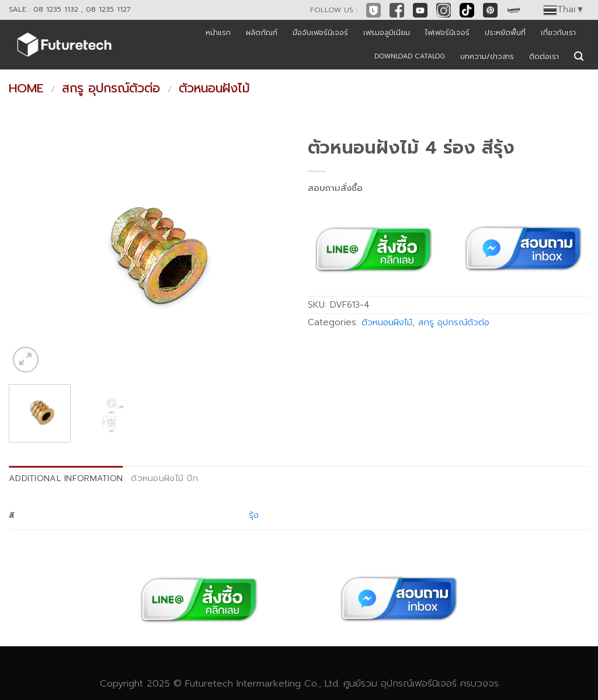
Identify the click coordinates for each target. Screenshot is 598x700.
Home (26, 88)
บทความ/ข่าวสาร (487, 56)
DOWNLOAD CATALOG (410, 56)
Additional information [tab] (66, 478)
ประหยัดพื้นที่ (505, 32)
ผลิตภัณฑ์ (262, 32)
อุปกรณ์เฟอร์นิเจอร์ (419, 683)
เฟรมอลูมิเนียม (387, 32)
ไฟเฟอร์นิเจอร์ (447, 32)
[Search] (579, 56)
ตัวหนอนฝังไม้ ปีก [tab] (164, 478)
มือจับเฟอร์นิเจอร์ (320, 32)
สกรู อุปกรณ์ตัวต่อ (111, 88)
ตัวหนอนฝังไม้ (214, 88)
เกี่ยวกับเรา (558, 32)
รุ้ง (254, 515)
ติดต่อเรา (544, 56)
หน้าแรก (218, 32)
